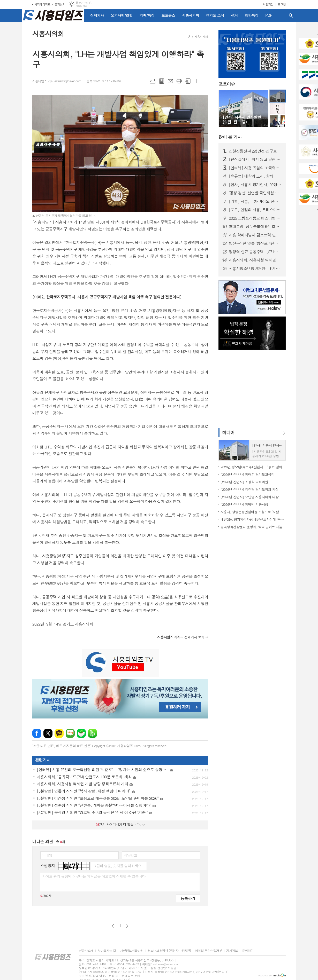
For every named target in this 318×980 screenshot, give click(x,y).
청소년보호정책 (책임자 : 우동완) (169, 951)
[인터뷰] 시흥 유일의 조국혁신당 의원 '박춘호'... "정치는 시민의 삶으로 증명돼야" (255, 168)
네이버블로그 (70, 733)
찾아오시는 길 (107, 951)
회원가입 (268, 4)
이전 (113, 926)
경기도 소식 (215, 15)
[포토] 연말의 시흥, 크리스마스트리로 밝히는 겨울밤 (255, 210)
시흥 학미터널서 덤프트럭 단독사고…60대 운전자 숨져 (255, 235)
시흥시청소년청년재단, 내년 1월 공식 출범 (255, 268)
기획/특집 (147, 15)
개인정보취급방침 (132, 951)
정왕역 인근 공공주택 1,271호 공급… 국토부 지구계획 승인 (255, 252)
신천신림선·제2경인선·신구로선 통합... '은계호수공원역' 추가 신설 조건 (255, 151)
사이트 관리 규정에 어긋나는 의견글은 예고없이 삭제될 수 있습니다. (94, 876)
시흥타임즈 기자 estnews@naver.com (57, 81)
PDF (268, 15)
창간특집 (252, 15)
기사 (230, 137)
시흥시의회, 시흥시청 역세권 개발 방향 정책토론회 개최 (255, 260)
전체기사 (97, 15)
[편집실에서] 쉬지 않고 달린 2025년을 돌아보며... (255, 159)
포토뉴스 (168, 15)
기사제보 (232, 951)
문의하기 (248, 951)
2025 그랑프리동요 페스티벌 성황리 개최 (255, 218)
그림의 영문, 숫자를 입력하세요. (118, 866)
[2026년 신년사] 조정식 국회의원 (244, 482)
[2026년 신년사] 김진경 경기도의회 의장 (249, 489)
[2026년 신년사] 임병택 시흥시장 (244, 504)
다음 (127, 926)
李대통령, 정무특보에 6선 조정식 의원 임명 (255, 226)
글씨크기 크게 (197, 81)
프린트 (179, 81)
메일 (170, 81)
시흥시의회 (191, 15)
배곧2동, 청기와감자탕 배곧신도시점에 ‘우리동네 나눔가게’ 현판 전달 (253, 519)
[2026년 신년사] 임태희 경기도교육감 (247, 474)
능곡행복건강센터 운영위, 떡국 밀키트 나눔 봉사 (253, 527)
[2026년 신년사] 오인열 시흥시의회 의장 (249, 497)
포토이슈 (227, 84)
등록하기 (188, 898)
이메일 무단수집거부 (209, 951)
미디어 (228, 432)
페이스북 (37, 733)
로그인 (282, 4)
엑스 (48, 733)
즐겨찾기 (60, 4)
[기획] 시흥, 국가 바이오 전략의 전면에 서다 (255, 201)
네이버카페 (81, 733)
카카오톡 (59, 733)
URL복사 (153, 81)
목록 (162, 81)
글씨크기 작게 (206, 81)
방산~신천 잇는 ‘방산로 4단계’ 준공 (255, 243)
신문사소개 (86, 951)
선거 (234, 15)
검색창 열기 (291, 15)
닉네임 (47, 855)
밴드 (92, 733)
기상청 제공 (81, 6)
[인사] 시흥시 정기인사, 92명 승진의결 (255, 185)
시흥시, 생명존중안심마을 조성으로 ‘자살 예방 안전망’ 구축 (253, 512)
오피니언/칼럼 (122, 15)
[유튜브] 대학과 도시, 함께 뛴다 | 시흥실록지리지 (255, 176)
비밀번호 (130, 855)
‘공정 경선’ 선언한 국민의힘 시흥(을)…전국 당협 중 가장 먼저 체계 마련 (255, 193)
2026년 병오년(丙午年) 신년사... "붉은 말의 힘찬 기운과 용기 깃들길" (253, 467)
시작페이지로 (42, 4)
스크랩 (188, 81)
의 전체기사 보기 (181, 637)
